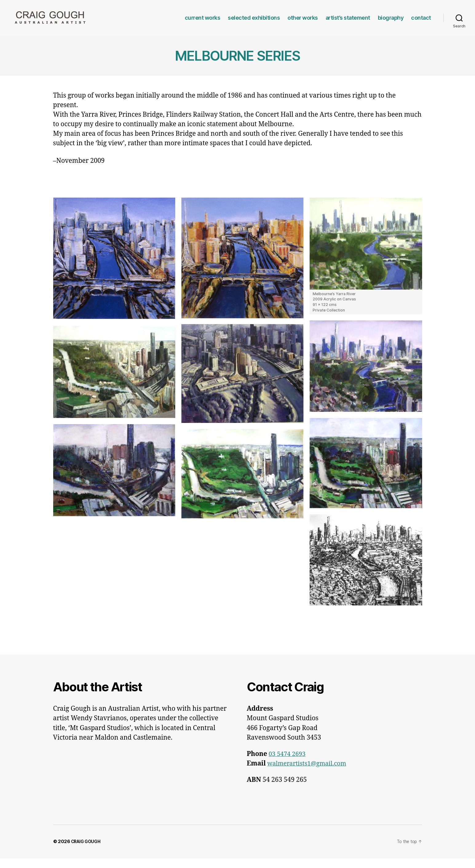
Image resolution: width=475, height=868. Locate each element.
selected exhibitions (254, 22)
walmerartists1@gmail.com (309, 773)
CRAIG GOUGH (88, 851)
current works (203, 22)
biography (391, 22)
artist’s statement (348, 22)
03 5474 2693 (288, 764)
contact (421, 22)
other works (303, 22)
